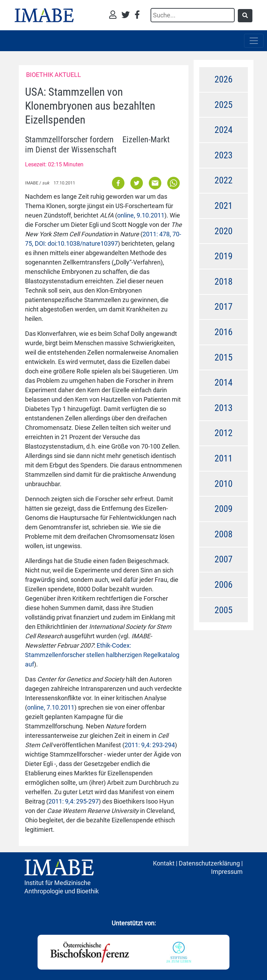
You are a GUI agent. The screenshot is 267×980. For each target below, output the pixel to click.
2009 (224, 509)
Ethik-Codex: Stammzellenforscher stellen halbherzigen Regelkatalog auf (102, 655)
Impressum (227, 872)
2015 (224, 357)
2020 (224, 231)
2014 (224, 382)
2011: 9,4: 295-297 (74, 801)
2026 (224, 79)
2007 (224, 559)
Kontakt (164, 863)
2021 (224, 206)
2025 (224, 105)
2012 (224, 433)
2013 (224, 408)
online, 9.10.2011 (141, 215)
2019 (224, 256)
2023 (224, 155)
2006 (224, 585)
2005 (224, 610)
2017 (224, 307)
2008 (224, 534)
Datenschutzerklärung (209, 863)
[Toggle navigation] (254, 41)
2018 (224, 282)
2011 (224, 458)
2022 (224, 180)
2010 (224, 484)
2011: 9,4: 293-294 (150, 745)
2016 (224, 332)
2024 (224, 130)
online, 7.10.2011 (51, 707)
